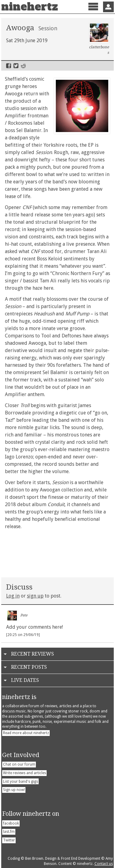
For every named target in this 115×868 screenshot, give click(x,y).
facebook (11, 823)
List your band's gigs (21, 782)
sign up (35, 596)
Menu (93, 12)
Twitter (16, 66)
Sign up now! (14, 790)
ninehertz (30, 7)
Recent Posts (29, 667)
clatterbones (99, 39)
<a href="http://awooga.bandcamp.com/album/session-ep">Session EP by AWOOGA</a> (58, 552)
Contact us (104, 864)
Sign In (108, 7)
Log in (13, 596)
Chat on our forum (19, 764)
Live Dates (25, 680)
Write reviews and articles (25, 773)
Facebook (9, 66)
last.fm (9, 832)
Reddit (23, 66)
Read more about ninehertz (26, 733)
